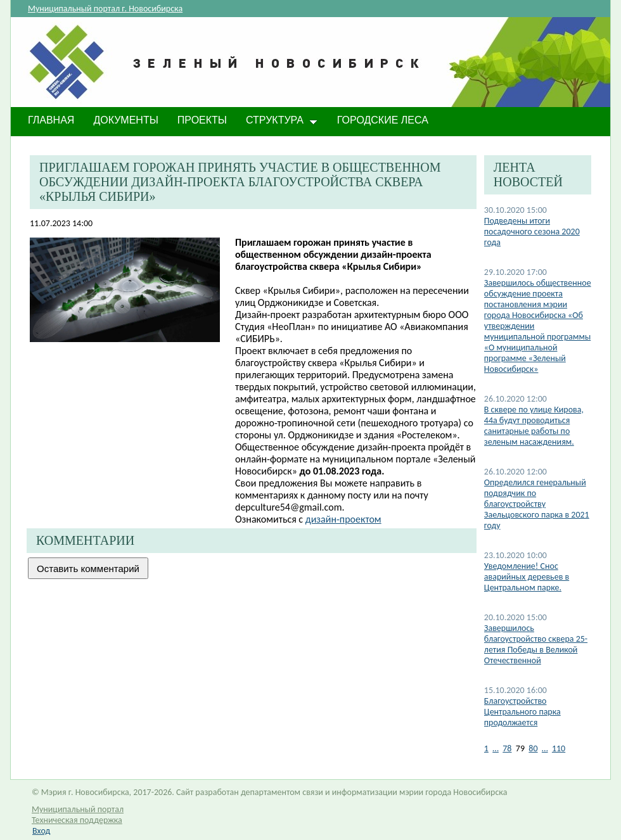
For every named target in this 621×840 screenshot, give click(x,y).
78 (507, 748)
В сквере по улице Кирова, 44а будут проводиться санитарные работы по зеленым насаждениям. (534, 426)
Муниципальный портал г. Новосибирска (105, 9)
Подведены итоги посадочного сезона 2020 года (532, 232)
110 (559, 748)
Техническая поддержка (77, 820)
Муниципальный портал (78, 809)
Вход (41, 831)
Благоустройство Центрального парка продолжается (522, 712)
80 (533, 748)
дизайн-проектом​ (343, 519)
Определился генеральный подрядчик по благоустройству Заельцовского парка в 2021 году (537, 504)
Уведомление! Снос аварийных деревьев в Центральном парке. (527, 577)
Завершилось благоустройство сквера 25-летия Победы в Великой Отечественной (536, 644)
